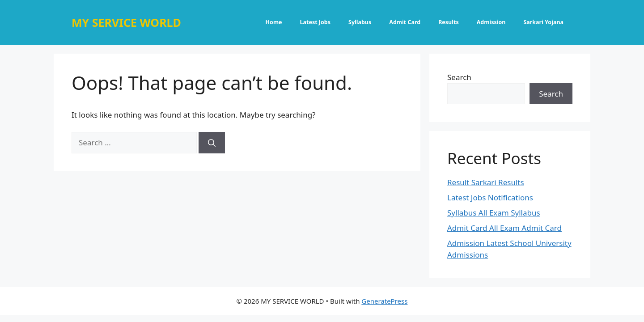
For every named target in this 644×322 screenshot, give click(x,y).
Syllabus (360, 22)
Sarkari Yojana (543, 22)
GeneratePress (384, 301)
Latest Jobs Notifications (490, 197)
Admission (491, 22)
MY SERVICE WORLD (126, 22)
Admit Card (405, 22)
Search (459, 77)
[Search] (212, 143)
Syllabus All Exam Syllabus (494, 213)
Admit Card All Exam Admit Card (504, 228)
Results (449, 22)
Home (274, 22)
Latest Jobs (315, 22)
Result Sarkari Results (486, 182)
